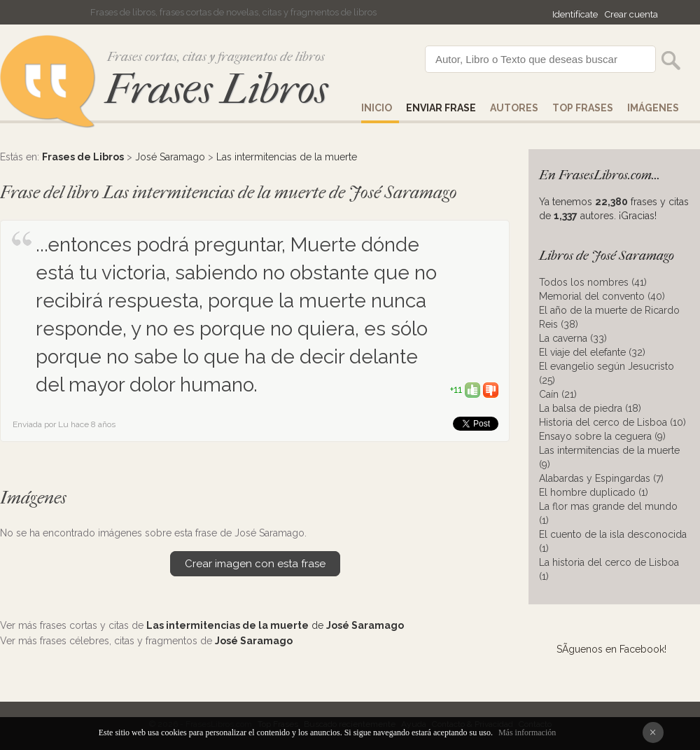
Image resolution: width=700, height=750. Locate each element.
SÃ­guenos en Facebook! (611, 649)
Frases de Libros (83, 157)
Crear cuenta (631, 14)
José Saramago (170, 157)
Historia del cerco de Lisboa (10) (612, 422)
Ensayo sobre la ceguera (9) (602, 436)
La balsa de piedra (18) (590, 408)
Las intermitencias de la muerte (287, 157)
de (275, 625)
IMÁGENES (653, 108)
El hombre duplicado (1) (594, 492)
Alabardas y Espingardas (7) (601, 478)
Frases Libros (216, 89)
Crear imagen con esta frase (255, 564)
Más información (527, 732)
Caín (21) (558, 394)
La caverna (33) (573, 338)
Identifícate (575, 14)
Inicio (377, 108)
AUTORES (514, 108)
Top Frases (583, 108)
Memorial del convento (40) (602, 296)
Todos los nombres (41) (593, 282)
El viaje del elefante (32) (592, 352)
